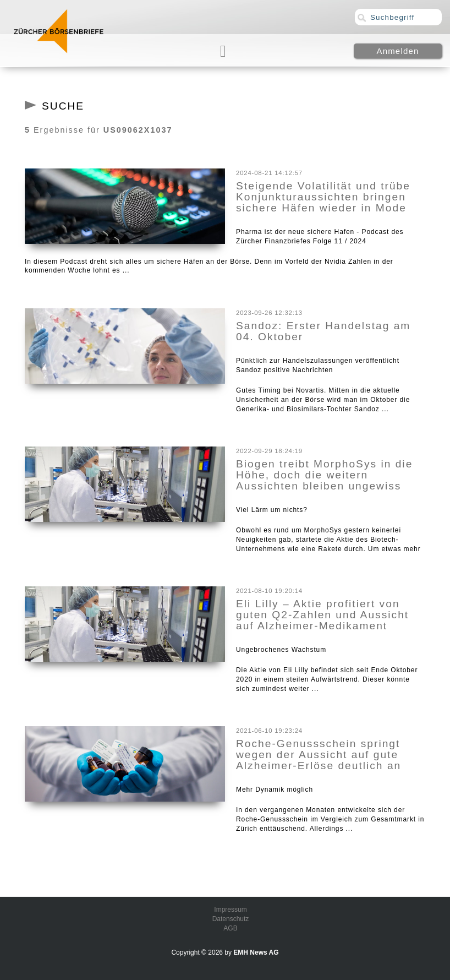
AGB (230, 928)
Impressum (230, 910)
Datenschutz (231, 919)
